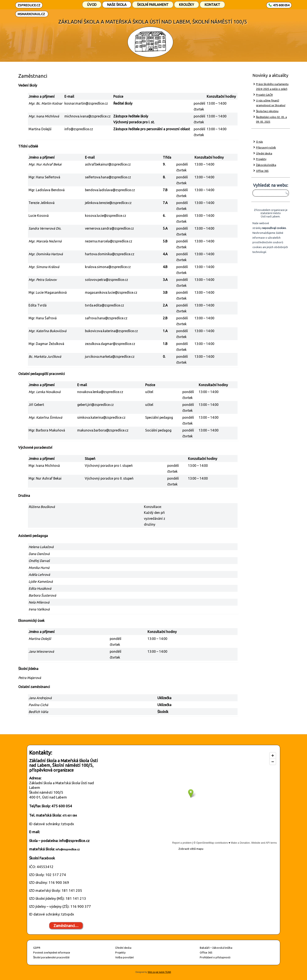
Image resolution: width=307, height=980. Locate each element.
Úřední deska (264, 153)
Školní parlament (153, 5)
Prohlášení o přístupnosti (215, 957)
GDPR (37, 948)
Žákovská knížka (266, 165)
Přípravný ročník (266, 147)
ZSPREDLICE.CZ (29, 5)
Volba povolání (124, 957)
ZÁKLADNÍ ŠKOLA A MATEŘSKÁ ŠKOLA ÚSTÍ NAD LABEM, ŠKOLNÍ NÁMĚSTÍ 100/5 (153, 22)
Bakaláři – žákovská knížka (216, 948)
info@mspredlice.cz (68, 849)
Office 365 (262, 171)
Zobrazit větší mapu (191, 849)
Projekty (261, 159)
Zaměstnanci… (66, 926)
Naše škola (117, 5)
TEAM (168, 972)
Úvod (92, 5)
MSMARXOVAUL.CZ (31, 14)
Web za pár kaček (156, 972)
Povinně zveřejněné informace (52, 952)
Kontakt (212, 5)
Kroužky (187, 5)
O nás (259, 142)
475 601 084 (70, 816)
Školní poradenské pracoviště (51, 957)
